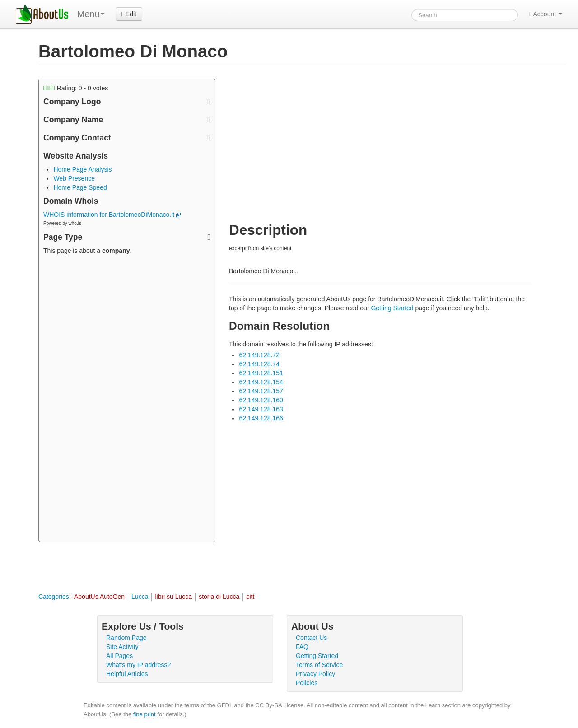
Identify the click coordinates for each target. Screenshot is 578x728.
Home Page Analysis (82, 169)
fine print (144, 714)
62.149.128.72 (259, 355)
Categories (54, 597)
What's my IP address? (138, 665)
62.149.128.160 (261, 400)
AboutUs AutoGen (99, 597)
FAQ (302, 647)
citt (250, 597)
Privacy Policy (315, 674)
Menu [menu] (91, 14)
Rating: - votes (76, 88)
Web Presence (74, 178)
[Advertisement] (127, 400)
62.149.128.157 (261, 391)
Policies (307, 683)
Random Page (126, 638)
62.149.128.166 (261, 418)
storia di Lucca (219, 597)
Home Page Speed (80, 187)
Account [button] (546, 14)
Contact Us (311, 638)
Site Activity (122, 647)
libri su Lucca (173, 597)
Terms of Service (319, 665)
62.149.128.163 (261, 409)
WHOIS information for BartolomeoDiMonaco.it (112, 215)
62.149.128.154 (261, 382)
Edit (129, 14)
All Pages (119, 656)
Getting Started (392, 308)
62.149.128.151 (261, 373)
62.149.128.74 (259, 364)
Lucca (140, 597)
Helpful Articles (127, 674)
